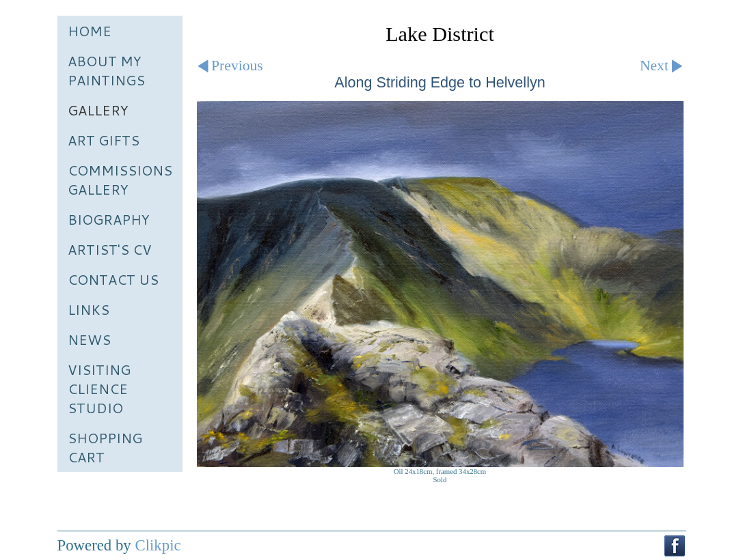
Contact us (113, 279)
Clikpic (158, 545)
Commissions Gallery (120, 180)
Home (90, 31)
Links (89, 309)
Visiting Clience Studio (99, 389)
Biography (109, 219)
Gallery (98, 110)
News (89, 339)
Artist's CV (110, 249)
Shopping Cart (105, 447)
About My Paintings (106, 70)
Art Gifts (104, 140)
